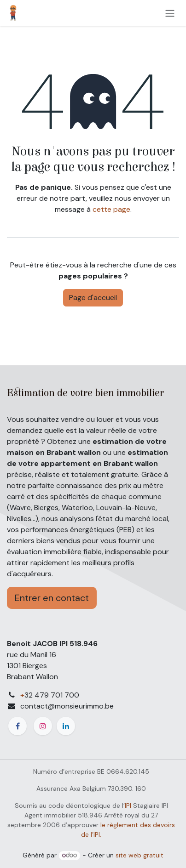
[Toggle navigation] (170, 13)
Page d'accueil (93, 298)
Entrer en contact (52, 598)
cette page (111, 209)
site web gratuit (139, 855)
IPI (128, 806)
